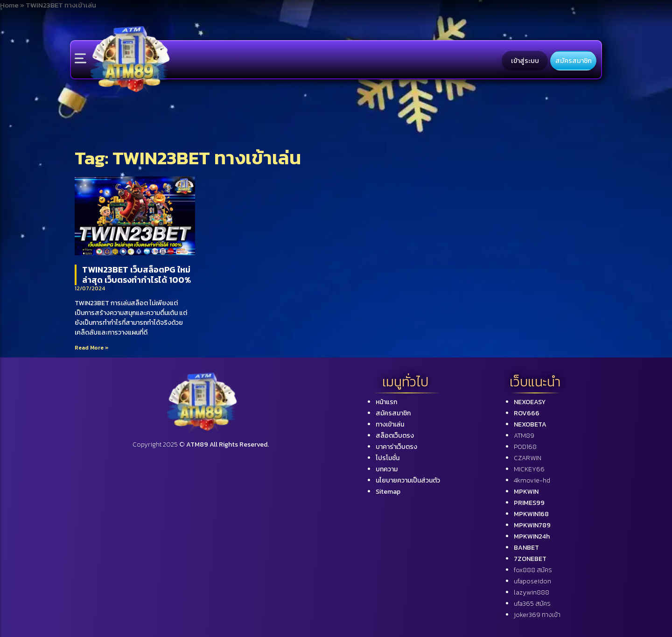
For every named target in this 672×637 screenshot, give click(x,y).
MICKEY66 (529, 469)
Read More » (92, 348)
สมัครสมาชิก (574, 61)
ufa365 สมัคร (532, 604)
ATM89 (524, 436)
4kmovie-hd (532, 480)
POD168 (525, 447)
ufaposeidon (532, 581)
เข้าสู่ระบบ (525, 61)
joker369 (537, 615)
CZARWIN (528, 458)
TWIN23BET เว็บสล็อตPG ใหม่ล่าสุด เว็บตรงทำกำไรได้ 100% (136, 275)
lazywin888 (532, 592)
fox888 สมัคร (533, 570)
